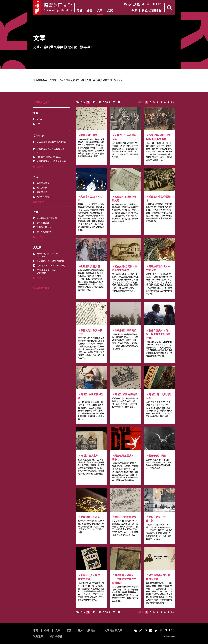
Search (170, 7)
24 (88, 102)
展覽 (110, 11)
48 (94, 102)
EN (160, 4)
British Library (37, 7)
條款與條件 (56, 636)
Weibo (130, 4)
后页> (171, 102)
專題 (80, 11)
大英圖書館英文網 (112, 631)
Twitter (143, 4)
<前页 (141, 102)
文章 (100, 11)
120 (113, 102)
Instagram (134, 4)
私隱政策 (38, 636)
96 (106, 102)
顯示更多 (37, 167)
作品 (90, 11)
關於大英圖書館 (152, 11)
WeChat (125, 4)
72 (100, 102)
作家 (134, 11)
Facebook (139, 4)
